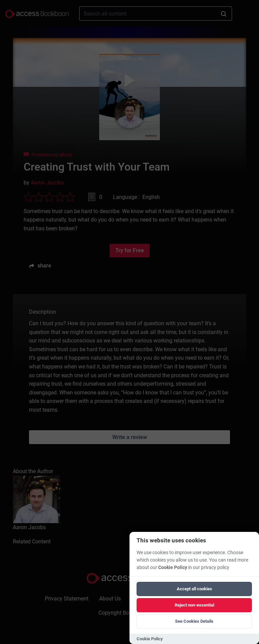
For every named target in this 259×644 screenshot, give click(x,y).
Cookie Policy (173, 568)
